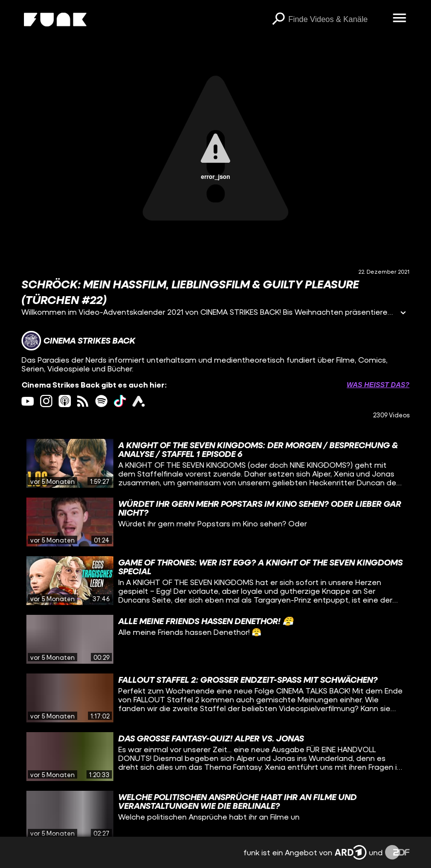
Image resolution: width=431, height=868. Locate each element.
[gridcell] (215, 463)
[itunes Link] (65, 401)
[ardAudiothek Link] (139, 401)
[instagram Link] (46, 401)
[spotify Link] (101, 401)
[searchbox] (337, 20)
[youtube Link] (28, 401)
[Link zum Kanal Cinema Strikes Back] (78, 341)
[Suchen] (279, 20)
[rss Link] (83, 401)
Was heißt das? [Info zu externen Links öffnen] (378, 385)
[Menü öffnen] (400, 19)
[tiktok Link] (120, 401)
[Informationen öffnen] (403, 314)
